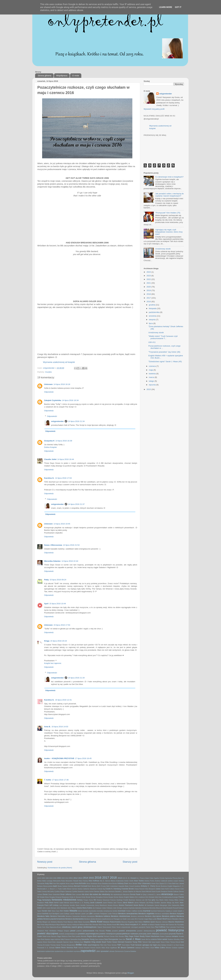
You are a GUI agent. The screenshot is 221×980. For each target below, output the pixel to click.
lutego (152, 381)
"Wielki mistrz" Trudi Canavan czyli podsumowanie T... (163, 337)
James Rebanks (140, 903)
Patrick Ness (150, 927)
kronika (140, 911)
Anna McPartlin (80, 883)
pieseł (73, 931)
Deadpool (164, 891)
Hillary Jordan (179, 900)
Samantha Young (88, 939)
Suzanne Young (131, 942)
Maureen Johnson (162, 922)
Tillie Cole (103, 945)
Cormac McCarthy (48, 891)
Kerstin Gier (46, 911)
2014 (86, 878)
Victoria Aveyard (84, 948)
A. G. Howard (131, 878)
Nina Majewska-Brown (54, 927)
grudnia (152, 305)
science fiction (157, 939)
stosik (98, 942)
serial (165, 939)
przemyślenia (164, 934)
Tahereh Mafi (147, 942)
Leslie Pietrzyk (113, 914)
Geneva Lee (140, 900)
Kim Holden (65, 911)
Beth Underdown (112, 886)
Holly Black (49, 903)
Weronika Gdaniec (52, 561)
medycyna (76, 925)
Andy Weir (49, 883)
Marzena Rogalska (128, 922)
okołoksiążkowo (90, 927)
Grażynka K (49, 441)
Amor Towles (139, 881)
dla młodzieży (104, 894)
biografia (121, 886)
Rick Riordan (120, 936)
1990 (47, 878)
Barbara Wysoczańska (45, 886)
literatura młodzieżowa (121, 916)
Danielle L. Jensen (121, 891)
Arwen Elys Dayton (158, 883)
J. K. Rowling (85, 903)
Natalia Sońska (160, 925)
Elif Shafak (41, 897)
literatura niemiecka (137, 916)
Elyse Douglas (50, 897)
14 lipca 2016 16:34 (70, 400)
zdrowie (112, 951)
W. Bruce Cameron (126, 948)
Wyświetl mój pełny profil (154, 109)
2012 (76, 878)
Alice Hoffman (94, 881)
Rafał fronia (47, 936)
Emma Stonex (119, 897)
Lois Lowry (131, 919)
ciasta (158, 889)
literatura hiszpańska (73, 916)
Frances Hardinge (116, 900)
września (153, 316)
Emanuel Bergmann (62, 897)
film (95, 900)
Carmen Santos (77, 889)
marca (152, 377)
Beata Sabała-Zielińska (66, 886)
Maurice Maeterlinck (176, 922)
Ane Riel (56, 883)
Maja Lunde (153, 919)
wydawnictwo (50, 951)
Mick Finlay (103, 925)
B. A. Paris (168, 883)
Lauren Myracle (75, 914)
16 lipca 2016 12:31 (63, 700)
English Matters (129, 897)
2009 (63, 878)
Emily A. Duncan (75, 897)
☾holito (48, 780)
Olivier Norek (116, 927)
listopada (153, 308)
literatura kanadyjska (88, 916)
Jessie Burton (139, 905)
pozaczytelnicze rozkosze (127, 934)
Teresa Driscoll (175, 942)
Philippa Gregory (63, 931)
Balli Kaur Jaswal (178, 883)
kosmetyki (122, 911)
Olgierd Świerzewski (104, 927)
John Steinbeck (62, 908)
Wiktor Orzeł (150, 948)
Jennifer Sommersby (87, 905)
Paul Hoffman (160, 927)
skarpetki (59, 942)
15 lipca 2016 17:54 (62, 625)
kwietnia (153, 374)
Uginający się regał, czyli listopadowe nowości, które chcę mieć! (169, 232)
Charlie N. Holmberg (113, 889)
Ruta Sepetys (45, 939)
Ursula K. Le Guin (173, 945)
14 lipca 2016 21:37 (76, 504)
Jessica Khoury (113, 905)
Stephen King (89, 942)
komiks (115, 911)
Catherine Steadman (90, 889)
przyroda (172, 934)
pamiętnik (142, 927)
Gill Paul (148, 900)
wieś (143, 948)
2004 (51, 878)
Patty (46, 580)
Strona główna (45, 76)
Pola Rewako (100, 931)
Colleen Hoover (175, 889)
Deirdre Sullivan (173, 891)
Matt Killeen (139, 922)
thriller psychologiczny (91, 945)
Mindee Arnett (112, 925)
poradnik (115, 931)
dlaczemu (126, 894)
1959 (43, 878)
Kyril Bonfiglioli (54, 914)
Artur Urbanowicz (144, 883)
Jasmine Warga (166, 903)
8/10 (124, 878)
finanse (100, 900)
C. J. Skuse (50, 889)
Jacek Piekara (108, 903)
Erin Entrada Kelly (152, 897)
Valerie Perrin (61, 948)
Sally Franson (65, 939)
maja (151, 370)
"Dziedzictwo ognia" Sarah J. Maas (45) (165, 362)
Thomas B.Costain (43, 945)
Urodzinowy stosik (163, 249)
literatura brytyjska (177, 914)
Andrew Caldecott (161, 881)
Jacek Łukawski (96, 903)
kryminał (147, 911)
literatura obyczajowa (153, 916)
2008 (59, 878)
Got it (178, 7)
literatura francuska (58, 916)
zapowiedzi (88, 951)
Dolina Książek (50, 447)
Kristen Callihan (132, 911)
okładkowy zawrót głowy (72, 927)
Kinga (47, 641)
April (46, 604)
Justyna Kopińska (129, 908)
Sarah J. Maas (133, 939)
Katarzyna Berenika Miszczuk (152, 908)
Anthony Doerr (123, 883)
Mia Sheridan (94, 925)
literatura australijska (162, 914)
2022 (149, 279)
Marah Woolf (162, 919)
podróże (79, 931)
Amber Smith (129, 881)
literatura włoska (90, 919)
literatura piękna (169, 916)
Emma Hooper (108, 897)
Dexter (45, 894)
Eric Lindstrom (140, 897)
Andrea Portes (149, 881)
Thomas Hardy (55, 945)
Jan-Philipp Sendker (153, 903)
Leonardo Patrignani (100, 914)
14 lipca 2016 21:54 (71, 545)
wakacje (138, 948)
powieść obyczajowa (48, 933)
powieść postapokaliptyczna (68, 934)
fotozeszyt (106, 900)
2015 (149, 389)
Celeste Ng (101, 889)
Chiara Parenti (139, 889)
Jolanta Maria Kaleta (84, 908)
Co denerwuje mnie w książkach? (169, 177)
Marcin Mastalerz (173, 919)
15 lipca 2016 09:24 (58, 580)
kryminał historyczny (158, 911)
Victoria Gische (95, 948)
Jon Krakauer (97, 908)
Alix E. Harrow (105, 881)
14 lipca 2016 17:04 (63, 478)
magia (146, 919)
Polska (108, 931)
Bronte (158, 886)
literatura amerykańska (128, 913)
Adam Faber (149, 878)
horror (56, 903)
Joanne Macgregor (161, 905)
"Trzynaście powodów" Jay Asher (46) (164, 352)
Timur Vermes (112, 945)
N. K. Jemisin (142, 925)
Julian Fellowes (107, 908)
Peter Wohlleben (51, 931)
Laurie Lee (85, 914)
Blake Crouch (130, 886)
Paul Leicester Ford (173, 927)
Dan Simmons (110, 891)
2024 (149, 272)
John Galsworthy (174, 905)
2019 (149, 290)
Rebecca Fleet (67, 936)
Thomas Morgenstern (68, 945)
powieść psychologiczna (88, 934)
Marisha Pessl (62, 922)
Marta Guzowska (84, 922)
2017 (149, 298)
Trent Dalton (126, 945)
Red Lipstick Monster (79, 936)
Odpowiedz (49, 392)
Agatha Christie (159, 878)
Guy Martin (160, 900)
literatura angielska (146, 913)
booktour (138, 886)
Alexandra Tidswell (72, 881)
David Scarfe (156, 891)
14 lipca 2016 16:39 (64, 441)
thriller (79, 945)
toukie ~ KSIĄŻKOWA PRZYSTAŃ (59, 758)
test (182, 942)
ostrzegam (135, 927)
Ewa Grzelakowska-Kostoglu (168, 897)
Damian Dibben (99, 891)
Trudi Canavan (136, 945)
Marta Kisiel (96, 922)
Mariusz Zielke (73, 922)
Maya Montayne (51, 925)
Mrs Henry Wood (123, 925)
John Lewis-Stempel (49, 908)
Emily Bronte (86, 897)
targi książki (156, 942)
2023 (149, 276)
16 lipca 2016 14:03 (60, 727)
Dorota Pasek (135, 894)
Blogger (131, 973)
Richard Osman (109, 936)
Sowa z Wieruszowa (53, 545)
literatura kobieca (103, 916)
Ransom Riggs (56, 936)
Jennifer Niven (75, 905)
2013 (80, 878)
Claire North (165, 889)
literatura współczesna (103, 919)
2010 (67, 878)
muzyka (48, 372)
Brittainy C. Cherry (148, 886)
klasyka (73, 911)
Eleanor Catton (179, 894)
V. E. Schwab (50, 948)
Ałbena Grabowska (117, 881)
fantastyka (47, 900)
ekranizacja (167, 894)
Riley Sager (129, 936)
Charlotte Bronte (128, 889)
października (154, 312)
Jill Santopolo (149, 905)
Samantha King (76, 939)
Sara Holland (99, 939)
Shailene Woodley (174, 939)
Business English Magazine (170, 886)
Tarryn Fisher (165, 942)
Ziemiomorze (119, 951)
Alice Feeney (83, 881)
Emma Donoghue (97, 897)
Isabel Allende (64, 903)
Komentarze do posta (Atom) (60, 868)
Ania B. (47, 727)
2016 (149, 302)
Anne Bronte (113, 883)
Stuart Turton (107, 942)
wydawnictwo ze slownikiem (64, 951)
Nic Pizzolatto (179, 925)
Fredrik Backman (129, 900)
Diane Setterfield (54, 894)
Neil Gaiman (170, 925)
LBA (91, 913)
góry (153, 900)
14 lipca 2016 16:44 (66, 459)
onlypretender (58, 421)
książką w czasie (171, 911)
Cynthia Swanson (78, 891)
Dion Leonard (77, 894)
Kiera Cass (56, 911)
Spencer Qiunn (68, 942)
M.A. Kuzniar (139, 919)
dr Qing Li (144, 894)
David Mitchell (146, 891)
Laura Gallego (64, 914)
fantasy (80, 900)
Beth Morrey (92, 886)
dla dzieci (85, 894)
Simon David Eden (49, 942)
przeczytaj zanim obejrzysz (149, 934)
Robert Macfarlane (152, 936)
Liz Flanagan (116, 919)
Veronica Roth (72, 948)
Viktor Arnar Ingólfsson (109, 948)
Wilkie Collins (160, 948)
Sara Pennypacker (111, 939)
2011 (71, 878)
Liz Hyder (124, 919)
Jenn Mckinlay (64, 905)
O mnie (76, 76)
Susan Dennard (118, 942)
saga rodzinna (55, 939)
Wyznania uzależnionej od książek (59, 362)
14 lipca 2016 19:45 (62, 524)
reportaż (100, 936)
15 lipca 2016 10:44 (58, 604)
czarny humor (89, 891)
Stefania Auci (79, 942)
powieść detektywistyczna (146, 931)
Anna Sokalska (103, 883)
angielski (62, 883)
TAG (140, 942)
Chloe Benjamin (150, 889)
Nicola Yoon (41, 927)
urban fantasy (162, 945)
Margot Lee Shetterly (50, 922)
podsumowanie (89, 931)
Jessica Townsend (126, 905)
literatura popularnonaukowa (54, 919)
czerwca (153, 366)
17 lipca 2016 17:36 (60, 780)
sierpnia (152, 320)
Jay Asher (175, 903)
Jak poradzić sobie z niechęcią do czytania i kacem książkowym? (169, 195)
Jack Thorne (118, 903)
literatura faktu (43, 916)
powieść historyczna (170, 930)
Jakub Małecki (128, 903)
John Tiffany (72, 908)
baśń (55, 886)
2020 (149, 287)
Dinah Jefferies (66, 894)
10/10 (39, 878)
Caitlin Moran (67, 889)
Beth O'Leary (101, 886)
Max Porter (41, 925)
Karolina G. (49, 478)
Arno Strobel (133, 883)
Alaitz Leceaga (47, 881)
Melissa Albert (84, 925)
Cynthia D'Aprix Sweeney (63, 891)
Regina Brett (92, 936)
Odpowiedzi (52, 416)
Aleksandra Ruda (59, 881)
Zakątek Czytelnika (53, 400)
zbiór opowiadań (103, 951)
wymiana (77, 951)
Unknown (48, 384)
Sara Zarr (122, 939)
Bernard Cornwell (81, 886)
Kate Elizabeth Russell (170, 908)
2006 (55, 878)
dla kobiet (94, 894)
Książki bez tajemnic (53, 663)
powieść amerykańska (127, 931)
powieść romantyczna (107, 934)
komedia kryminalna (89, 911)
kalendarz (138, 908)
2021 (149, 283)
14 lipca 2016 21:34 (76, 421)
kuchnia (45, 914)
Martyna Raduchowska (112, 922)
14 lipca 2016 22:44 (70, 561)
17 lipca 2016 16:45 (83, 758)
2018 (149, 294)
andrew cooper (173, 881)
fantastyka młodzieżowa (64, 900)
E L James (157, 894)
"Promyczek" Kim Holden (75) (168, 213)
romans (175, 936)
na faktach (151, 925)
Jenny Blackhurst (101, 905)
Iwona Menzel (75, 903)
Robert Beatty (139, 936)
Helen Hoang (169, 900)
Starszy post (130, 862)
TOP (119, 945)
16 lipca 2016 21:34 (76, 678)
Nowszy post (45, 862)
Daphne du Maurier (135, 891)
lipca (151, 323)
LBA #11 (152, 342)
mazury (69, 925)
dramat (151, 894)
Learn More (166, 7)
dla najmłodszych (117, 894)
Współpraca (62, 76)
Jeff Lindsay (54, 905)
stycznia (153, 385)
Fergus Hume (88, 900)
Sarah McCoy (146, 939)
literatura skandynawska (75, 919)
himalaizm (41, 903)
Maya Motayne (61, 925)
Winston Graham (172, 948)
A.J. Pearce (141, 878)
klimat (80, 911)
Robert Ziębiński (166, 936)
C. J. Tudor (58, 889)
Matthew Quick (149, 922)
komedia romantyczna (105, 911)
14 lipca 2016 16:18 (62, 384)
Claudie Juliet (50, 459)
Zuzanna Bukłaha (130, 951)
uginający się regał (149, 945)
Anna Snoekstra (92, 883)
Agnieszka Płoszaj (171, 878)
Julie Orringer (118, 908)
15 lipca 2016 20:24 (59, 641)
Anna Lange (70, 883)
